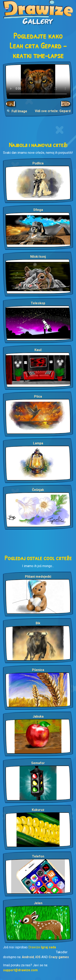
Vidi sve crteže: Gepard (53, 111)
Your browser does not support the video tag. (38, 81)
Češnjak (38, 490)
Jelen (38, 903)
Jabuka (38, 716)
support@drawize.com (20, 970)
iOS (38, 957)
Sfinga (38, 210)
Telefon (38, 856)
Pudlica (38, 163)
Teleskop (38, 303)
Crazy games (59, 957)
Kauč (38, 350)
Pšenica (38, 670)
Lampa (38, 443)
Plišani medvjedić (38, 577)
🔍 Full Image (17, 111)
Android (28, 957)
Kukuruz (38, 810)
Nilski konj (38, 257)
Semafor (38, 763)
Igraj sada (48, 947)
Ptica (38, 396)
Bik (38, 623)
